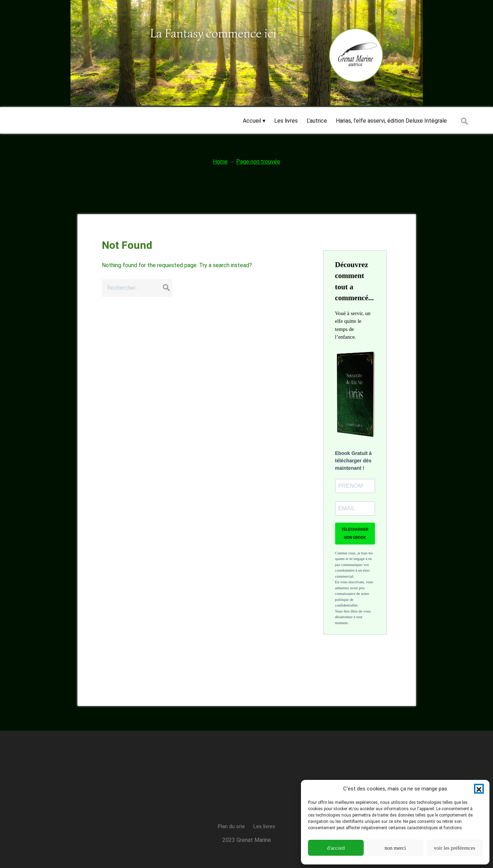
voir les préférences (454, 848)
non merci (395, 848)
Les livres (264, 826)
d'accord (336, 848)
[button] (479, 789)
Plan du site (231, 826)
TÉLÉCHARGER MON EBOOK (355, 534)
